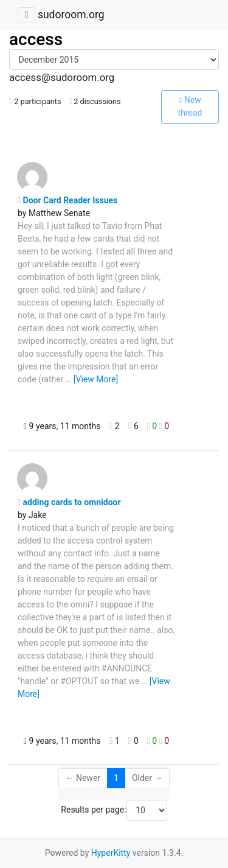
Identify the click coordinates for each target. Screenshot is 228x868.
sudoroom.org (71, 15)
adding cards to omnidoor (69, 502)
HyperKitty (111, 853)
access (36, 39)
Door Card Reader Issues (67, 200)
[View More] (96, 379)
